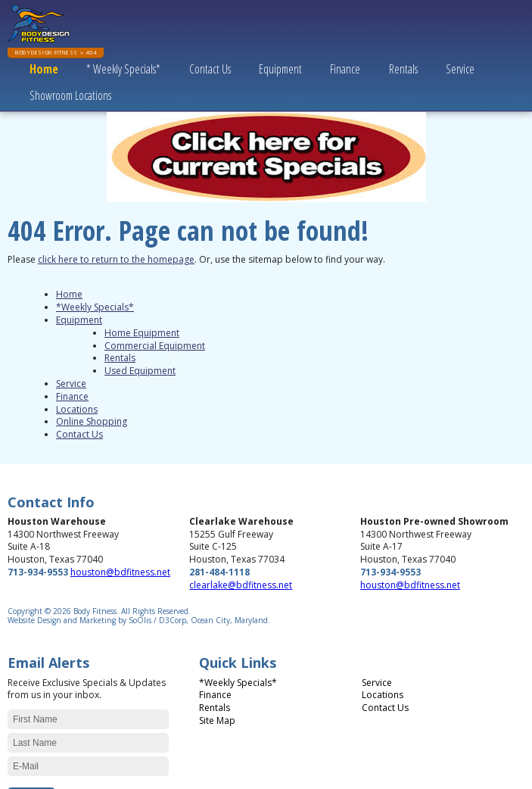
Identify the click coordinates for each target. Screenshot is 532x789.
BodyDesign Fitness (47, 52)
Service (460, 69)
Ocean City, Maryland (229, 620)
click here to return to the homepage (116, 259)
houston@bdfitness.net (120, 572)
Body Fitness (95, 611)
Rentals (403, 69)
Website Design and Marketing (62, 620)
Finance (345, 69)
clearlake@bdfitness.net (241, 585)
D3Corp (173, 620)
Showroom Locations (70, 95)
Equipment (280, 69)
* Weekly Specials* (123, 69)
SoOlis (140, 620)
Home (44, 69)
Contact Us (210, 69)
